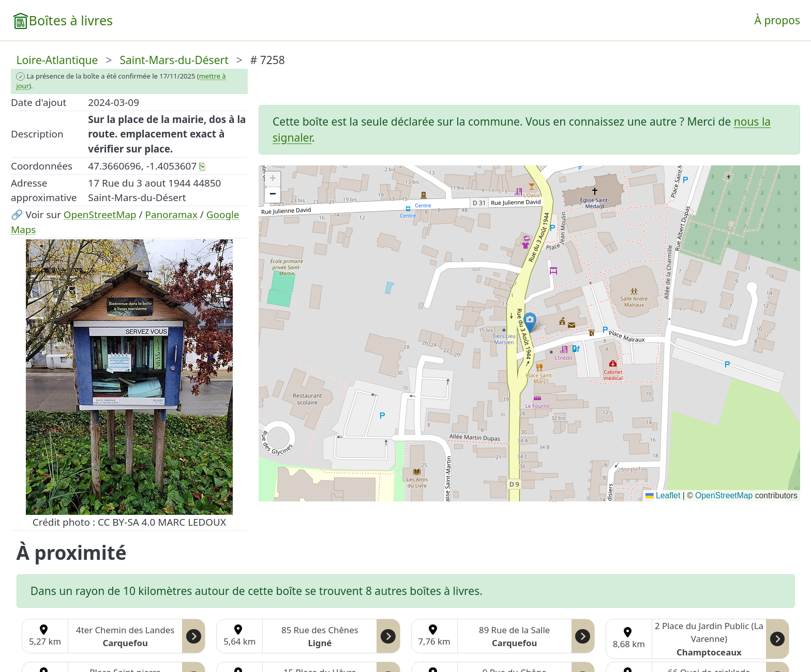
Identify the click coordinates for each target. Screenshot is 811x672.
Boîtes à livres (71, 20)
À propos (777, 20)
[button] (530, 323)
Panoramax (171, 215)
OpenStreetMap (100, 215)
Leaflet (663, 495)
